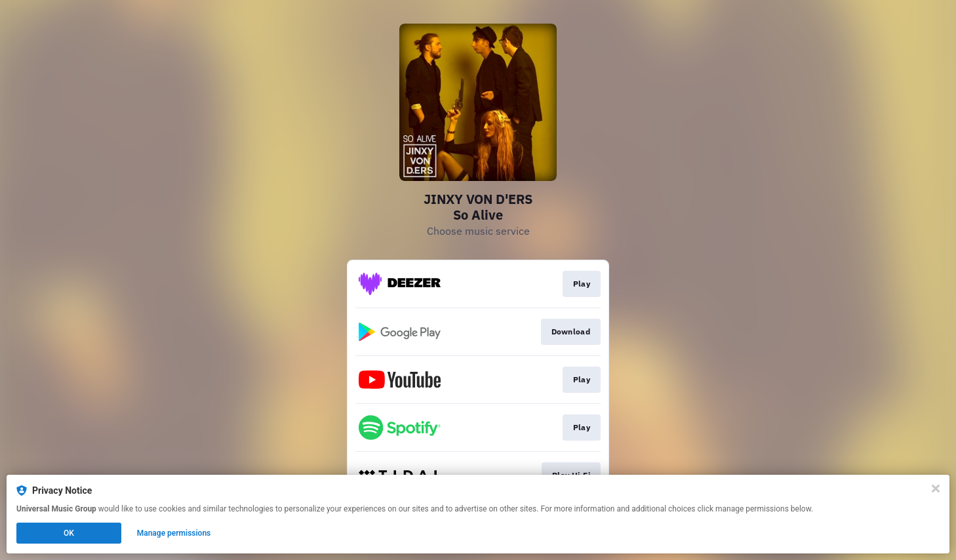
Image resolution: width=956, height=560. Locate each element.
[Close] (936, 489)
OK (69, 533)
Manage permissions (174, 533)
